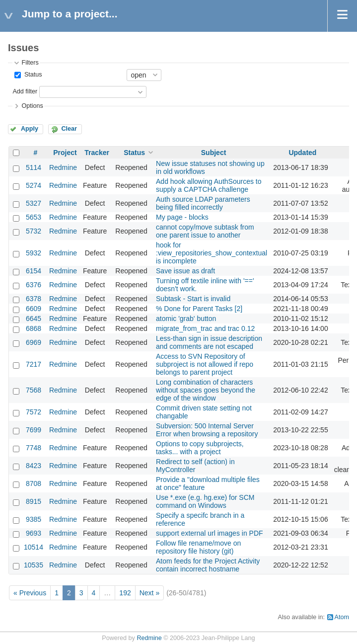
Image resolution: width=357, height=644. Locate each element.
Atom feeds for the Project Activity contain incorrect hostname (208, 565)
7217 (34, 364)
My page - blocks (182, 217)
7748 (34, 448)
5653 (34, 217)
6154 (34, 271)
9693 (34, 533)
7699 (34, 430)
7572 (34, 412)
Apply (30, 129)
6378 (34, 299)
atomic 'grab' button (186, 319)
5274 (34, 185)
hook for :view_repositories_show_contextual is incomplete (212, 253)
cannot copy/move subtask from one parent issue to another (205, 231)
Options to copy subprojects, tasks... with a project (200, 448)
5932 (34, 253)
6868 (34, 328)
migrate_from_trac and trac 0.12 (205, 328)
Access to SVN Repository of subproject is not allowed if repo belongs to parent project (205, 364)
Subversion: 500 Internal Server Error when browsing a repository (207, 430)
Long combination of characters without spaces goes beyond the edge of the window (206, 390)
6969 (34, 342)
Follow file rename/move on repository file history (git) (198, 547)
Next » (149, 593)
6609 (34, 309)
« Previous (30, 593)
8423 (34, 466)
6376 (34, 285)
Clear (69, 129)
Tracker (97, 153)
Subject (214, 153)
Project (65, 153)
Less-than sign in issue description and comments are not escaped (209, 342)
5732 (34, 231)
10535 (34, 565)
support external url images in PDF (210, 533)
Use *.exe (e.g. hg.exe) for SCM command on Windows (205, 501)
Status (32, 75)
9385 (34, 519)
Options (32, 106)
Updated (302, 153)
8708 (34, 483)
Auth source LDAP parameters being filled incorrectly (203, 203)
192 (125, 593)
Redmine (63, 167)
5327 (34, 203)
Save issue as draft (185, 271)
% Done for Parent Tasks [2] (199, 309)
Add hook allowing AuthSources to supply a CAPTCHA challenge (209, 185)
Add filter (25, 91)
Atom (342, 617)
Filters (30, 63)
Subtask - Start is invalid (193, 299)
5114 (34, 167)
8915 (34, 501)
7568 (34, 390)
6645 (34, 319)
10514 (34, 547)
